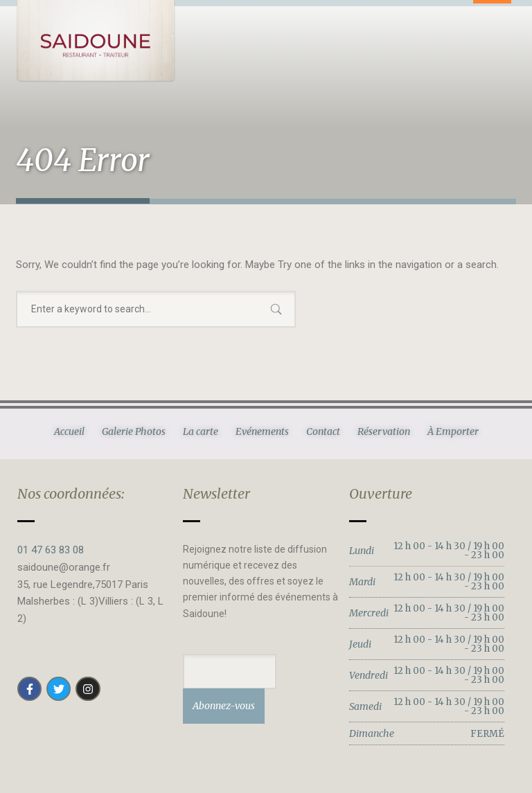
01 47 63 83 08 (51, 550)
